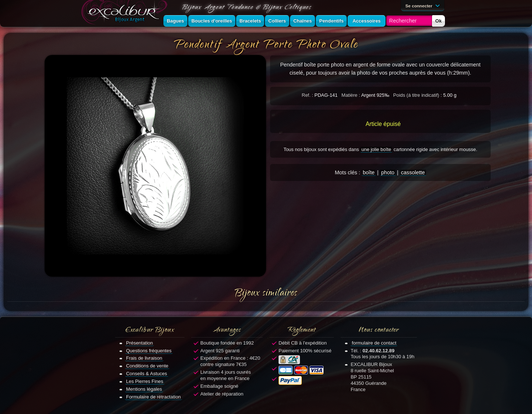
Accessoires (366, 21)
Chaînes (303, 21)
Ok (438, 21)
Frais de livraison (144, 358)
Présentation (140, 343)
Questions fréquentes (149, 351)
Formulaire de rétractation (153, 397)
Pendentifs (331, 21)
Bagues (175, 21)
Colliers (277, 21)
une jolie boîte (376, 149)
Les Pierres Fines (145, 381)
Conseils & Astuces (147, 374)
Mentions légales (144, 389)
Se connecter (424, 5)
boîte (369, 172)
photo (388, 172)
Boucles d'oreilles (212, 21)
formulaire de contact (374, 343)
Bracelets (250, 21)
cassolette (413, 172)
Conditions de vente (147, 366)
